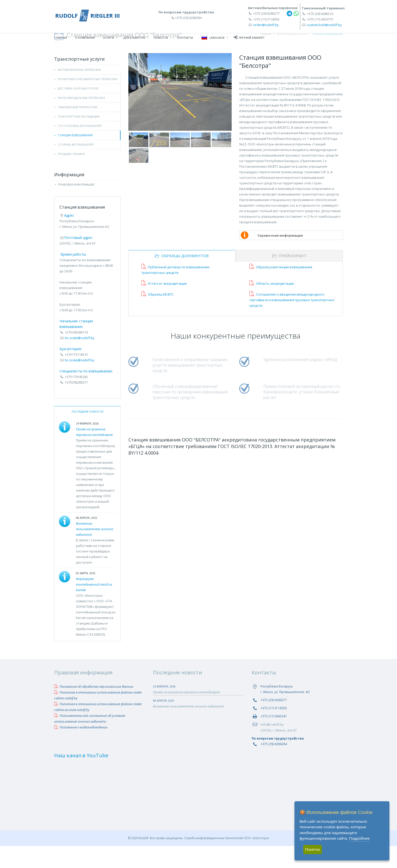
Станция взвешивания (75, 157)
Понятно (313, 849)
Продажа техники (71, 176)
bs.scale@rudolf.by (80, 360)
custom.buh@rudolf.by (324, 25)
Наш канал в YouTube (81, 777)
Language (213, 39)
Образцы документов (182, 278)
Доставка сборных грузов (78, 110)
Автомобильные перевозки (79, 92)
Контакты (185, 39)
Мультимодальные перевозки (81, 120)
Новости (161, 39)
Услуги (108, 39)
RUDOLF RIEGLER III (87, 15)
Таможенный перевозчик (78, 129)
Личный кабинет (249, 39)
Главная (61, 39)
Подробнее (360, 838)
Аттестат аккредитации (164, 305)
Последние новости (87, 433)
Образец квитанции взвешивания (281, 289)
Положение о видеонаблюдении (81, 749)
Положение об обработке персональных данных (94, 708)
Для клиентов (134, 39)
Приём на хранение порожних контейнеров (186, 714)
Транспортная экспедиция (79, 138)
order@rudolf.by (266, 25)
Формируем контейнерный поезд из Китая (94, 606)
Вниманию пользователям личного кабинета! (95, 551)
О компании (85, 39)
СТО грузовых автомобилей (80, 148)
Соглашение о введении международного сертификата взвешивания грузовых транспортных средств (292, 322)
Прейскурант (289, 278)
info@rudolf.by (272, 746)
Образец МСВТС (157, 316)
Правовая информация (76, 206)
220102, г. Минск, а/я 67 (279, 752)
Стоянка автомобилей (76, 166)
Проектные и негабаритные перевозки (87, 101)
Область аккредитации (272, 305)
